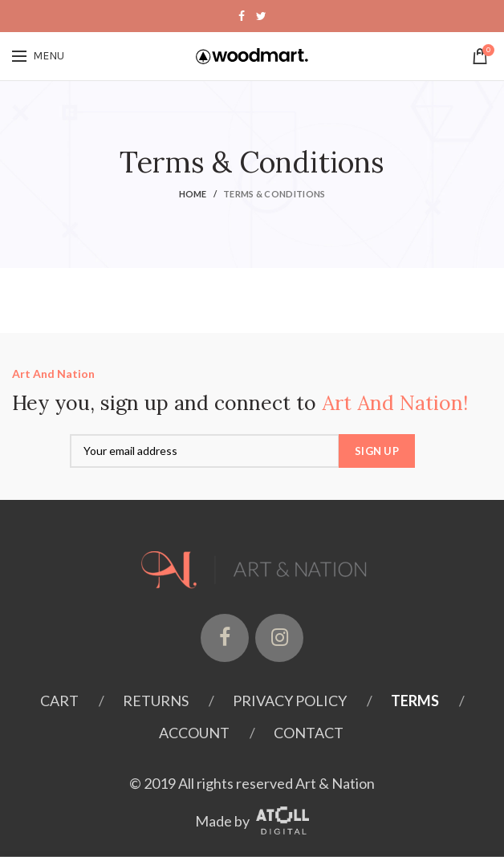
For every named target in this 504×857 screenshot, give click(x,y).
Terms (415, 701)
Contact (309, 733)
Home (193, 194)
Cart (59, 701)
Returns (156, 701)
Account (194, 733)
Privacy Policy (290, 701)
